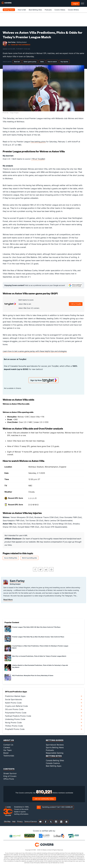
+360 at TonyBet (76, 304)
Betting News (9, 10)
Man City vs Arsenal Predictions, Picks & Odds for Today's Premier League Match (39, 656)
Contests (9, 769)
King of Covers (10, 776)
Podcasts (48, 10)
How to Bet (22, 10)
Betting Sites (54, 756)
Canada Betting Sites (55, 760)
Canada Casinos (53, 763)
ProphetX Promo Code (15, 729)
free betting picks (38, 142)
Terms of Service (30, 821)
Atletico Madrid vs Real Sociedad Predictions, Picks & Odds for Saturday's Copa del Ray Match (40, 666)
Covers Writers (73, 10)
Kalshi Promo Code (13, 703)
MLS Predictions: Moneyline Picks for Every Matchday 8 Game (33, 675)
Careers (7, 747)
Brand (6, 753)
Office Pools (9, 779)
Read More (8, 600)
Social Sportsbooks (14, 699)
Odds (42, 62)
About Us (9, 740)
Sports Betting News (55, 747)
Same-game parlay (30, 62)
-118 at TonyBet (38, 159)
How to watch (52, 62)
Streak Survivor (10, 773)
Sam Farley (12, 42)
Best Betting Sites (35, 10)
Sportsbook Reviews (55, 745)
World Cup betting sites (29, 558)
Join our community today (44, 799)
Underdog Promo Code (15, 719)
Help (14, 821)
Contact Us (8, 745)
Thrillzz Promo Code (14, 726)
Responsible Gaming (55, 753)
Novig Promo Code (13, 723)
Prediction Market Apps (15, 696)
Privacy (20, 821)
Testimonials (9, 756)
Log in (75, 4)
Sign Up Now (43, 381)
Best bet (17, 62)
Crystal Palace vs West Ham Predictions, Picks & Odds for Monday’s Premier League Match (40, 647)
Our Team (8, 750)
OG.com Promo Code (14, 709)
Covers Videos (60, 10)
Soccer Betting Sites (11, 558)
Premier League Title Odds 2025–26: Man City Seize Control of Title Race (36, 627)
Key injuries (64, 62)
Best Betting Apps (54, 766)
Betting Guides (55, 740)
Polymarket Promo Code (16, 713)
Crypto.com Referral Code (16, 706)
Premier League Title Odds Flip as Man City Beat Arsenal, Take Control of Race (38, 637)
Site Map (7, 821)
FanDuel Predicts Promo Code (18, 716)
